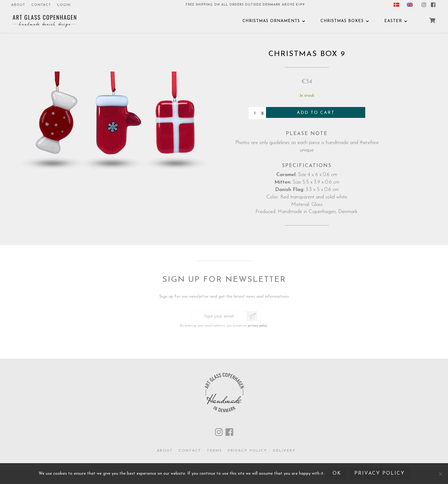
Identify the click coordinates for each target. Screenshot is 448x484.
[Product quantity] (257, 113)
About (18, 5)
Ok (337, 473)
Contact (41, 5)
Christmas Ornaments (271, 21)
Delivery (284, 451)
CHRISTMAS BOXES (342, 21)
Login (64, 5)
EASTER (393, 21)
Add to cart (316, 113)
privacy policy (258, 324)
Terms (215, 451)
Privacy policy (247, 451)
